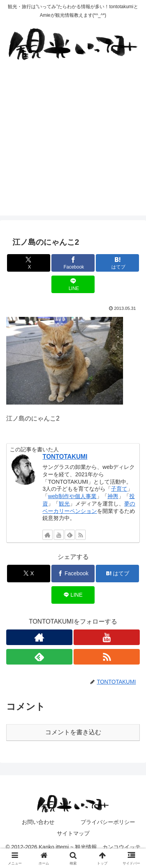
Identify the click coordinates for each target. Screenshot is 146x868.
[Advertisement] (73, 142)
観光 (64, 504)
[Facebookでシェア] (73, 263)
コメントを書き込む (73, 732)
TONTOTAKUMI (65, 457)
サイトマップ (73, 833)
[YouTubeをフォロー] (59, 535)
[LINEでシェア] (73, 284)
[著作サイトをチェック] (47, 535)
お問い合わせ (38, 822)
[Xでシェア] (29, 263)
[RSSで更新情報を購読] (81, 535)
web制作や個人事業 (72, 496)
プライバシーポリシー (108, 822)
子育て (119, 489)
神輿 (113, 496)
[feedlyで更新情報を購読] (70, 535)
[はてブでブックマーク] (117, 263)
